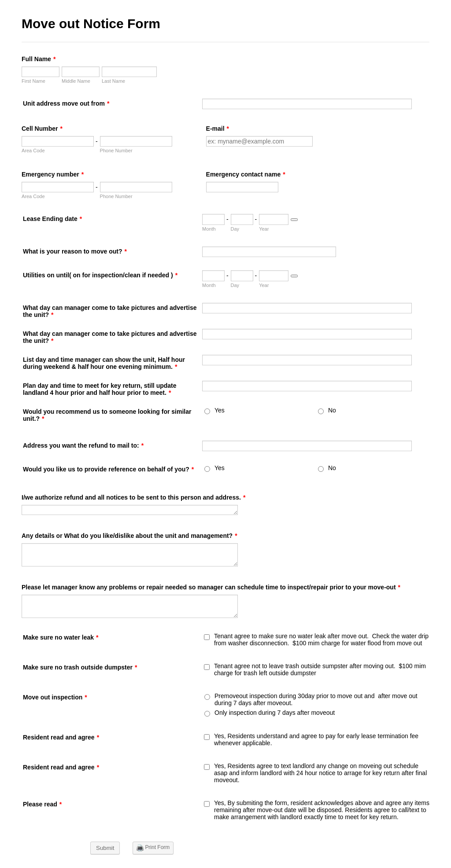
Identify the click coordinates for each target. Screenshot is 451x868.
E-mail (218, 129)
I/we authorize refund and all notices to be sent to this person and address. (133, 497)
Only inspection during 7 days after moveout (275, 713)
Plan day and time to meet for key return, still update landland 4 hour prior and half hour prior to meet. (100, 389)
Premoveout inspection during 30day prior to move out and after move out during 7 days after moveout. (316, 699)
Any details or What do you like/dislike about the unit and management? (129, 536)
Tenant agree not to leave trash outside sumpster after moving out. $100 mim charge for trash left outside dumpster (320, 669)
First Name (33, 81)
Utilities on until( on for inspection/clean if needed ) (100, 275)
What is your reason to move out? (75, 251)
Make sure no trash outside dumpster (80, 667)
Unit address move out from (66, 103)
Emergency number (53, 174)
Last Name (113, 81)
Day (235, 229)
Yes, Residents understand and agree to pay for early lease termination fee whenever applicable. (316, 739)
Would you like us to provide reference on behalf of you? (108, 469)
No (332, 410)
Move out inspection (55, 697)
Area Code (33, 151)
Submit (105, 848)
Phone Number (116, 151)
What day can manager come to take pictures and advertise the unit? (110, 311)
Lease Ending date (52, 219)
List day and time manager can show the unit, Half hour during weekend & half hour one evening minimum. (104, 363)
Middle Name (76, 81)
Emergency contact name (246, 174)
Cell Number (42, 129)
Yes (220, 410)
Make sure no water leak (61, 637)
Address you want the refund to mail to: (83, 445)
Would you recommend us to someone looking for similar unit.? (107, 415)
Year (264, 229)
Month (209, 229)
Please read (42, 804)
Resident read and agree (61, 737)
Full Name (39, 59)
